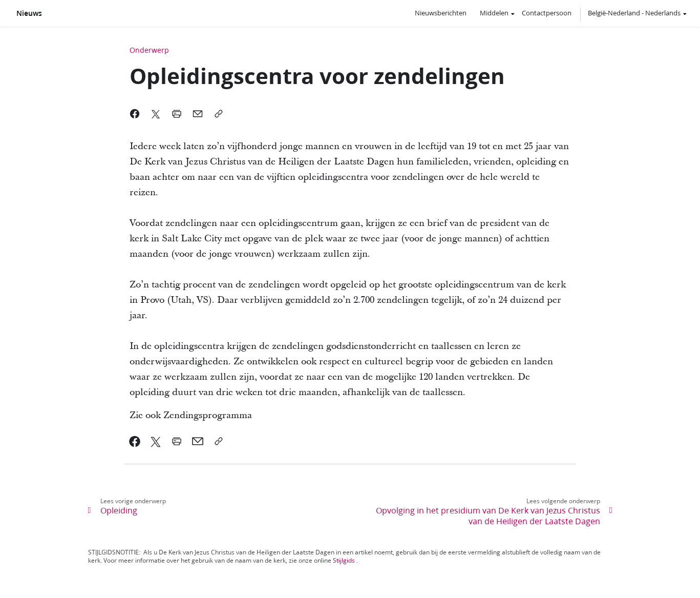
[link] (135, 441)
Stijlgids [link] (344, 560)
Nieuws (29, 13)
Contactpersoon (547, 13)
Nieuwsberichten (441, 13)
